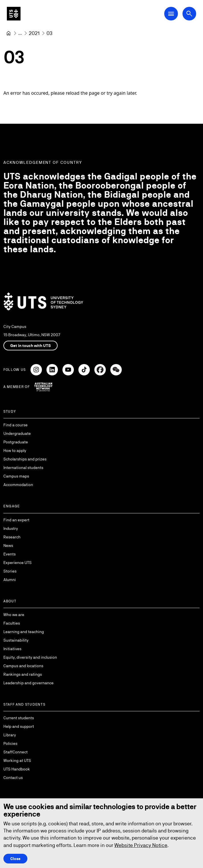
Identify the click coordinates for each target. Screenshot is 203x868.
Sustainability (16, 640)
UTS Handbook (17, 769)
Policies (10, 743)
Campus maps (16, 476)
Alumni (10, 580)
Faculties (12, 623)
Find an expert (16, 520)
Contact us (13, 778)
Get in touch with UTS (31, 346)
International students (23, 468)
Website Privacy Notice (141, 845)
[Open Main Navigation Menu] (171, 14)
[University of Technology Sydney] (9, 33)
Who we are (14, 615)
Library (10, 735)
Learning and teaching (24, 632)
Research (12, 537)
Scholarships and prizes (25, 459)
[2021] (34, 33)
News (8, 545)
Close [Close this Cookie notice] (15, 859)
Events (10, 554)
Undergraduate (17, 433)
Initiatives (12, 649)
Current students (19, 718)
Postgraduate (16, 442)
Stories (10, 571)
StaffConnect (16, 752)
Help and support (19, 726)
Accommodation (18, 485)
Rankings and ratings (23, 674)
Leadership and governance (29, 683)
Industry (11, 528)
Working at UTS (17, 760)
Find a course (16, 425)
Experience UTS (18, 563)
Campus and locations (23, 666)
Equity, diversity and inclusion (30, 657)
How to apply (15, 450)
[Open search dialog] (189, 14)
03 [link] (49, 33)
